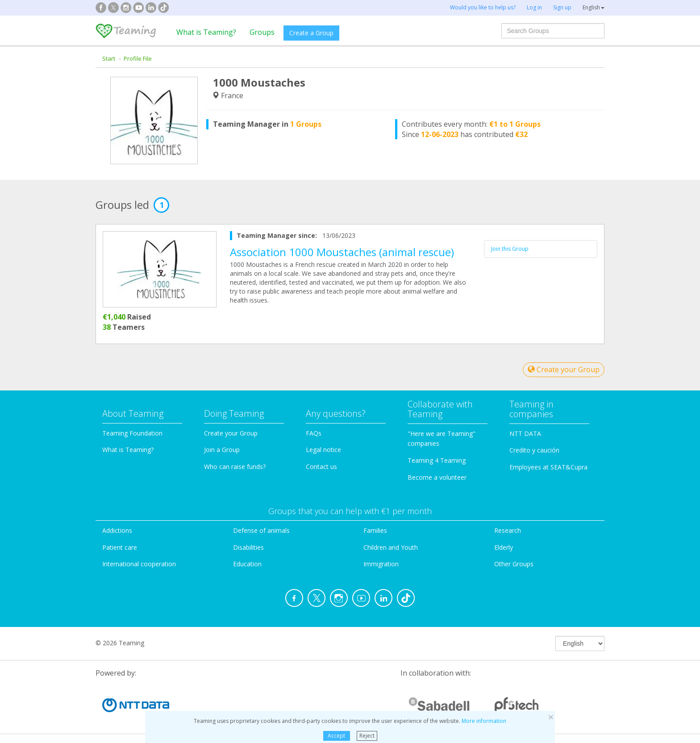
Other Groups (514, 564)
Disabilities (248, 547)
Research (508, 530)
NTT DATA (525, 434)
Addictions (117, 530)
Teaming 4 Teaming (437, 460)
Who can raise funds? (235, 467)
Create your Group (564, 369)
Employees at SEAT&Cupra (548, 467)
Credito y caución (534, 450)
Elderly (504, 547)
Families (375, 530)
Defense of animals (261, 530)
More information (484, 721)
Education (247, 564)
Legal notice (323, 450)
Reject (367, 736)
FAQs (314, 433)
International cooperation (139, 564)
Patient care (120, 547)
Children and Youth (391, 547)
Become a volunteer (437, 477)
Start (109, 58)
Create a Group (311, 33)
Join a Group (222, 450)
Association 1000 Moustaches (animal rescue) (342, 252)
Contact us (321, 467)
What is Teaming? (206, 32)
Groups (262, 32)
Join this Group (510, 249)
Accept (336, 736)
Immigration (381, 564)
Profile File (138, 58)
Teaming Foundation (132, 433)
